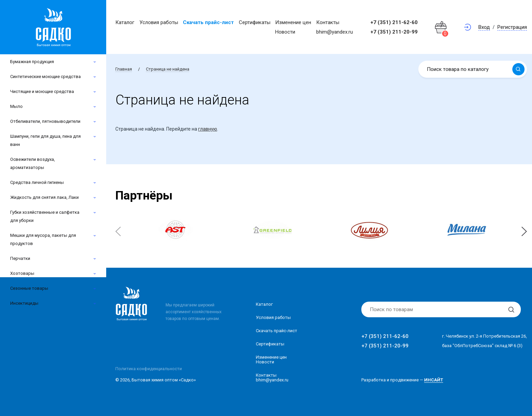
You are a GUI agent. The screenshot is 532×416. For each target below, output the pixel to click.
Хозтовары (22, 273)
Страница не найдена (168, 69)
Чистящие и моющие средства (42, 91)
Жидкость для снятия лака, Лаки (44, 197)
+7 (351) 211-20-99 (394, 32)
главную (208, 129)
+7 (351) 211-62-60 (394, 22)
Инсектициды (24, 303)
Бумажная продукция (32, 62)
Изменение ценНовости (271, 360)
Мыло (16, 106)
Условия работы (159, 22)
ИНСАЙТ (434, 380)
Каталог (125, 22)
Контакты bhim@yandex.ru (272, 377)
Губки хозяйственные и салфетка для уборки (45, 216)
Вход (484, 27)
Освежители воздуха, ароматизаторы (33, 163)
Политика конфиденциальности (149, 369)
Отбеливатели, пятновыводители (45, 121)
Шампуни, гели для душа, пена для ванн (45, 140)
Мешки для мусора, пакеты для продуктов (43, 239)
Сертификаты (255, 22)
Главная (124, 69)
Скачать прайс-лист (208, 22)
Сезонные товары (29, 288)
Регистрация (512, 27)
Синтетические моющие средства (45, 77)
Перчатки (20, 258)
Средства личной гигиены (37, 182)
